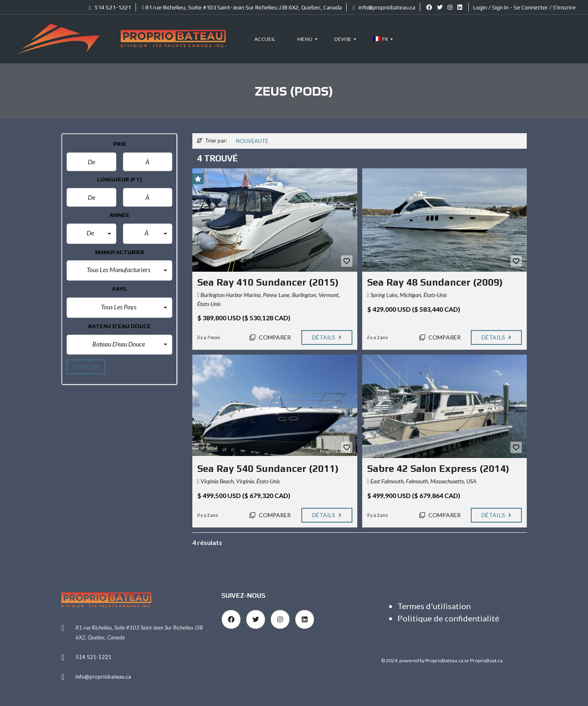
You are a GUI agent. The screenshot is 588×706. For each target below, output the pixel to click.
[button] (91, 234)
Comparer (270, 337)
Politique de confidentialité (448, 618)
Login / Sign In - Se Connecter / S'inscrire (525, 7)
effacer (86, 367)
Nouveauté (252, 141)
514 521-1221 (110, 7)
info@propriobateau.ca (384, 7)
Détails (327, 337)
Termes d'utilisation (434, 606)
